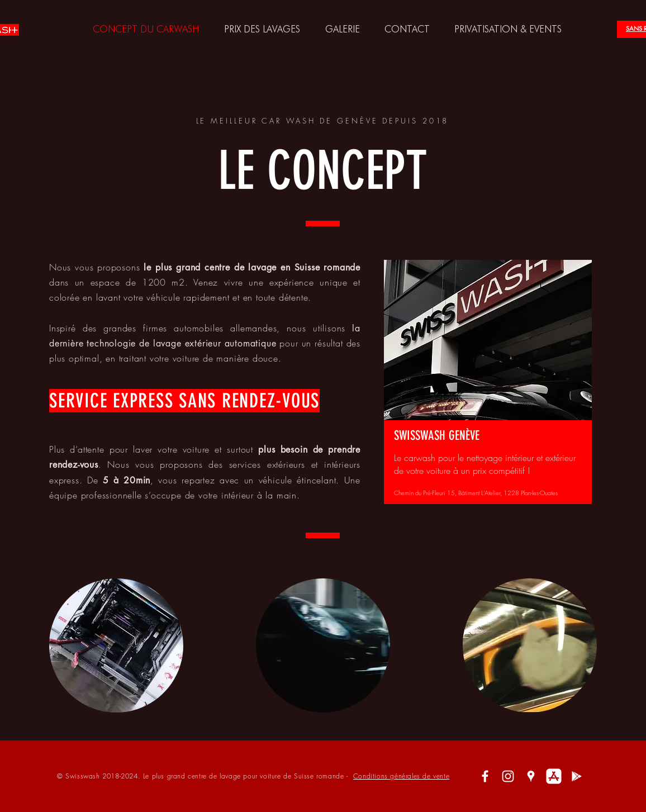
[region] (488, 384)
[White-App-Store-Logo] (554, 776)
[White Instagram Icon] (508, 776)
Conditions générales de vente (401, 776)
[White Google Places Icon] (531, 776)
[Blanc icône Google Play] (577, 776)
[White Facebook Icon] (485, 776)
